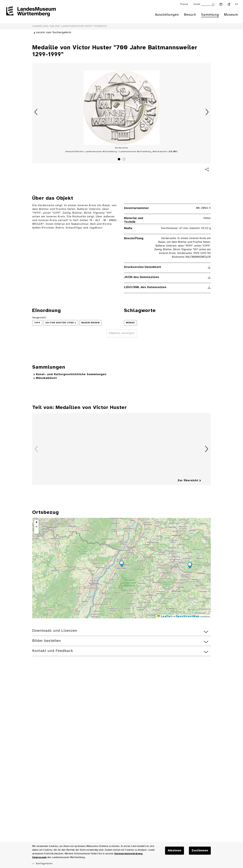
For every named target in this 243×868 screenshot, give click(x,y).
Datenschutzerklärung (128, 854)
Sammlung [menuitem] (210, 15)
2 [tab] (124, 160)
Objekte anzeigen (122, 333)
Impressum (39, 857)
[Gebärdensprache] (229, 4)
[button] (122, 564)
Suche (197, 4)
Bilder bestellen (47, 641)
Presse (184, 4)
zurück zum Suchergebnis (54, 33)
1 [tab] (119, 160)
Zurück (36, 112)
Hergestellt (39, 318)
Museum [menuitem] (231, 15)
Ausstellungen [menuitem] (167, 15)
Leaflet (165, 616)
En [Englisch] (237, 4)
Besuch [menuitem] (190, 15)
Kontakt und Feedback (53, 651)
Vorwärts (207, 112)
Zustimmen (200, 851)
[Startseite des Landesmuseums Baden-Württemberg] (31, 13)
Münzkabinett (46, 378)
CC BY (173, 152)
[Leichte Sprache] (221, 4)
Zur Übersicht (188, 481)
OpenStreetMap (188, 616)
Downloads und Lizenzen (55, 631)
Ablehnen (175, 851)
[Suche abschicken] (213, 5)
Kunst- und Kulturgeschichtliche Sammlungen (71, 374)
